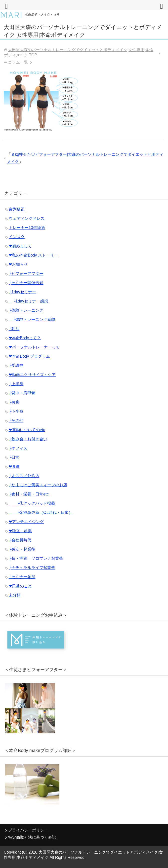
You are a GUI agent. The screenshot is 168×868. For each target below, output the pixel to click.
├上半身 (16, 384)
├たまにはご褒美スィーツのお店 (38, 485)
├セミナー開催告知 (26, 283)
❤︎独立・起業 (20, 531)
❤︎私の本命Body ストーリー (33, 255)
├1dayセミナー (22, 292)
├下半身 (16, 411)
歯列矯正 (17, 209)
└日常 (14, 457)
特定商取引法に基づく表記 (32, 837)
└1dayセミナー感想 (28, 301)
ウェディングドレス (27, 218)
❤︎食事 (14, 467)
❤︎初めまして (20, 246)
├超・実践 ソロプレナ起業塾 (36, 558)
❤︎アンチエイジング (26, 522)
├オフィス (18, 448)
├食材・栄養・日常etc (29, 494)
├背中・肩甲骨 (22, 393)
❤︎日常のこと (20, 586)
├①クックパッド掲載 (32, 503)
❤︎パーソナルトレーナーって (34, 347)
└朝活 (14, 329)
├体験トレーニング (26, 310)
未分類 (15, 595)
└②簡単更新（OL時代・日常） (41, 512)
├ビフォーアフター (26, 274)
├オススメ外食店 (24, 476)
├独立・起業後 (22, 549)
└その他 (16, 421)
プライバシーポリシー (28, 830)
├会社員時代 (20, 540)
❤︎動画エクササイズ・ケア (32, 375)
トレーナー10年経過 (27, 228)
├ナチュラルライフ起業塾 (32, 568)
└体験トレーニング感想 (32, 320)
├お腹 (14, 402)
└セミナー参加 (22, 577)
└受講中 (16, 365)
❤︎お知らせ (18, 264)
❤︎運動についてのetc (27, 430)
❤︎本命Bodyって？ (25, 338)
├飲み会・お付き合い (28, 439)
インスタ (17, 237)
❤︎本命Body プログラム (29, 356)
